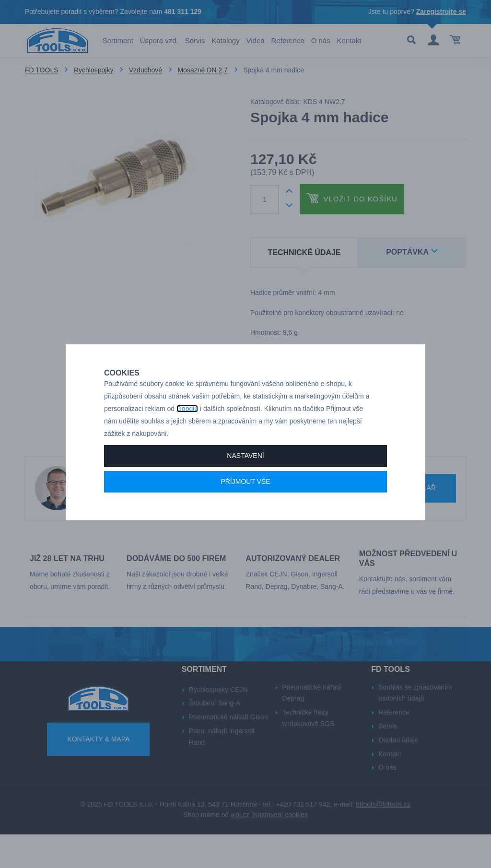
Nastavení (245, 474)
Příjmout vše (245, 500)
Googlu (187, 427)
